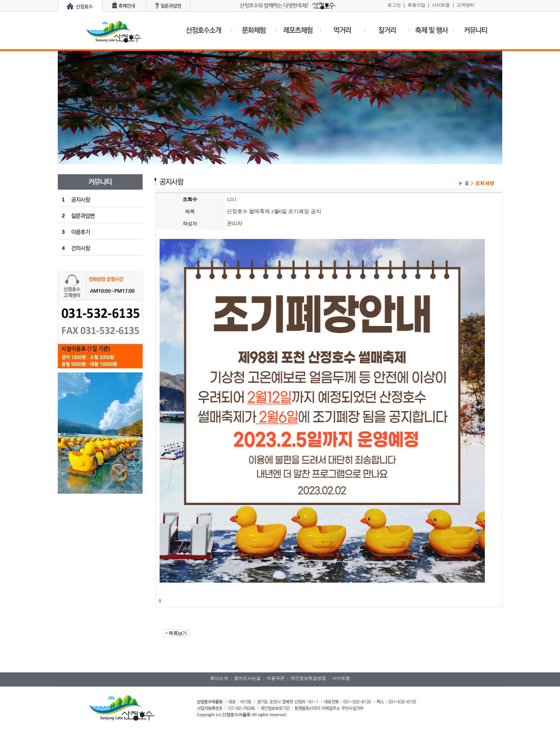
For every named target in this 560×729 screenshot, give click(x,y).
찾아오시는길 (247, 678)
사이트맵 (441, 5)
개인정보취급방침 (308, 678)
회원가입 (417, 5)
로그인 (394, 5)
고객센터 (465, 5)
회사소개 (219, 678)
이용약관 (276, 678)
